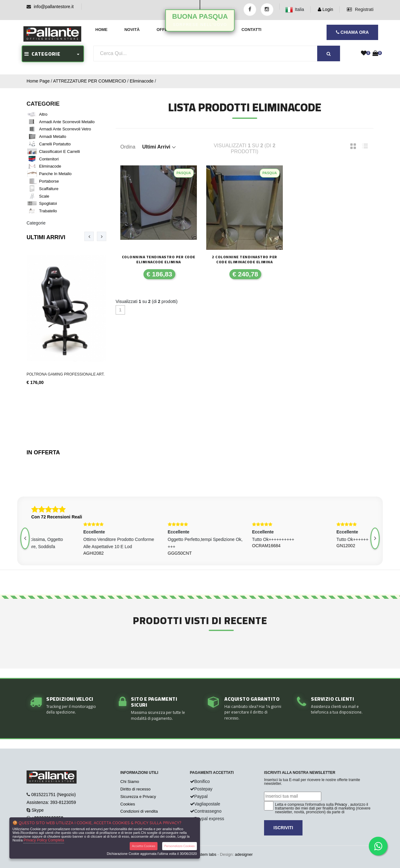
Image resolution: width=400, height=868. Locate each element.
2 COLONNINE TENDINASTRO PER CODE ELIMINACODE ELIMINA (245, 259)
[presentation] (89, 236)
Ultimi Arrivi (46, 237)
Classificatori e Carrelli (60, 151)
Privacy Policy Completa (44, 840)
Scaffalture (49, 189)
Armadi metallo (53, 136)
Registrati (360, 9)
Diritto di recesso (135, 789)
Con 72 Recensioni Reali (57, 517)
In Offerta (43, 452)
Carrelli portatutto (55, 144)
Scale (44, 196)
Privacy (341, 805)
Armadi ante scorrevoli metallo (67, 122)
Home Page (38, 81)
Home (101, 30)
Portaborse (49, 181)
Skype (38, 810)
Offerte (166, 30)
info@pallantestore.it (54, 7)
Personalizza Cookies (180, 846)
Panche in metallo (55, 174)
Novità (132, 30)
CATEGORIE (42, 54)
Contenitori (49, 159)
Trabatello (48, 211)
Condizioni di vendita (139, 811)
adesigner (244, 854)
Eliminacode (142, 81)
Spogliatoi (48, 203)
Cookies (128, 804)
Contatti (252, 30)
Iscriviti (283, 828)
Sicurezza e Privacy (138, 797)
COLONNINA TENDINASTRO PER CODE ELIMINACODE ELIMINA (159, 259)
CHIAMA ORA (352, 32)
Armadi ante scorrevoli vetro (65, 129)
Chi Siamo (130, 782)
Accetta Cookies (144, 846)
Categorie (36, 223)
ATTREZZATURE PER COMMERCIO (90, 81)
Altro (43, 114)
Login (325, 9)
